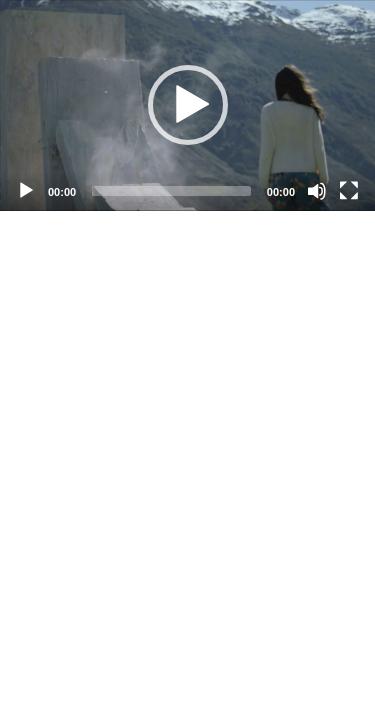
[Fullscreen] (349, 191)
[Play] (26, 191)
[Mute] (317, 191)
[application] (187, 105)
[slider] (171, 191)
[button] (188, 105)
